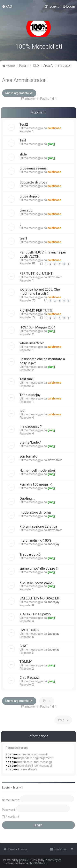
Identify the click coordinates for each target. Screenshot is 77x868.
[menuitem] (7, 6)
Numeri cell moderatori (37, 470)
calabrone (54, 128)
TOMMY (26, 662)
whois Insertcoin (32, 343)
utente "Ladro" (30, 442)
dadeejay (53, 544)
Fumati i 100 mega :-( (36, 484)
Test (23, 140)
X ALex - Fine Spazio (35, 614)
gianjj (51, 144)
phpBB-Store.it (38, 863)
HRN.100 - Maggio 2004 (37, 327)
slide (23, 154)
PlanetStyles (53, 860)
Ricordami (12, 817)
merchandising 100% (35, 540)
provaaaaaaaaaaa (33, 168)
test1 (23, 238)
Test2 (24, 124)
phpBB (23, 860)
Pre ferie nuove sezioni (37, 582)
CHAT (24, 646)
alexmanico (55, 277)
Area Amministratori (24, 80)
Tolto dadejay (30, 395)
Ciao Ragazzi (30, 678)
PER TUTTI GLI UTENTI (36, 273)
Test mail (26, 379)
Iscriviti (18, 787)
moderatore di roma (35, 512)
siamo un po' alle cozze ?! (39, 568)
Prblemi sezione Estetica (38, 526)
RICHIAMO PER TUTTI (36, 310)
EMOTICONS (29, 630)
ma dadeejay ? (31, 426)
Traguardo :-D (30, 554)
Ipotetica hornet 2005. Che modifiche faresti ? (40, 291)
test (22, 411)
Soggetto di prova (33, 182)
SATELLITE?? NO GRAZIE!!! (40, 598)
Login (6, 787)
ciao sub (26, 210)
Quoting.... (27, 498)
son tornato (28, 456)
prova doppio (30, 196)
